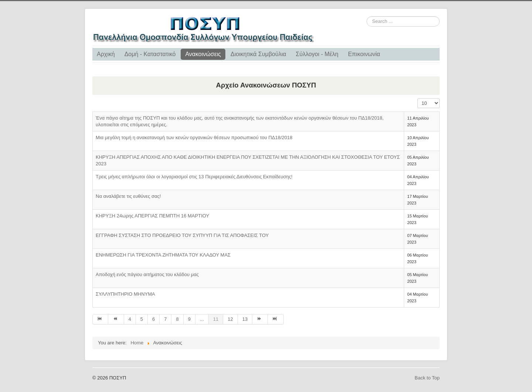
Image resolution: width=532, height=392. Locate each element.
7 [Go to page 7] (165, 319)
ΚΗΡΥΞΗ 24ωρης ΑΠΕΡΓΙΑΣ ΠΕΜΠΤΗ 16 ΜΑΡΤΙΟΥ (152, 216)
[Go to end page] (276, 319)
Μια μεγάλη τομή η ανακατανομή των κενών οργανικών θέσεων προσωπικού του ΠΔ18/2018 (194, 137)
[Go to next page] (260, 319)
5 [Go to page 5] (142, 319)
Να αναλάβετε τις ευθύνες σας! (128, 196)
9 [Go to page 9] (189, 319)
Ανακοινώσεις (203, 54)
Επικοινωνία (364, 54)
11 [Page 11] (216, 319)
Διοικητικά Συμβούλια (258, 54)
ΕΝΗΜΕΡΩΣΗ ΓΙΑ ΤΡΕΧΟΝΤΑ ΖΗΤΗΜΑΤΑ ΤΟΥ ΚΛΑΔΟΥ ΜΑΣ (163, 255)
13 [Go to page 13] (245, 319)
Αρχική (106, 54)
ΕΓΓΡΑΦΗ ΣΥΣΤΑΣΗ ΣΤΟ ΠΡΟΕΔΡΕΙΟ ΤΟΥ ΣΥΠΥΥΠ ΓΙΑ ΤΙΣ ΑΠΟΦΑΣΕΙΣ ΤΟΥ (182, 235)
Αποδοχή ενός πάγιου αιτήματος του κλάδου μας (147, 274)
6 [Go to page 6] (154, 319)
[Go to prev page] (116, 319)
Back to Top (427, 378)
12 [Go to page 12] (230, 319)
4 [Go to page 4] (130, 319)
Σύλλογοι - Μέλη (317, 54)
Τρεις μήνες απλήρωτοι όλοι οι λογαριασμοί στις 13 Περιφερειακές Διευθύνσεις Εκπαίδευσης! (194, 177)
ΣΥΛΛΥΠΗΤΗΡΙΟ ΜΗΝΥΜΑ (125, 294)
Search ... (367, 16)
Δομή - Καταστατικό (150, 54)
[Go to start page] (100, 319)
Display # (418, 98)
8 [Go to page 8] (177, 319)
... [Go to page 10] (202, 319)
